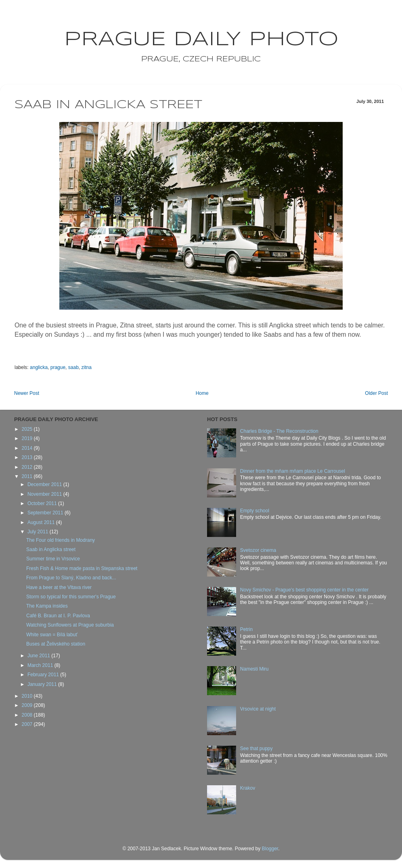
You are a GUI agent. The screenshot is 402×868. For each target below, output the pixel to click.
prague (58, 367)
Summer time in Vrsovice (53, 559)
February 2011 (44, 675)
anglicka (39, 367)
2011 (28, 476)
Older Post (376, 393)
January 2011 (43, 684)
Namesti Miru (254, 669)
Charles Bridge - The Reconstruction (279, 431)
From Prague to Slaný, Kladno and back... (71, 578)
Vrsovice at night (258, 709)
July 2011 (39, 532)
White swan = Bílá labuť (52, 635)
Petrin (246, 629)
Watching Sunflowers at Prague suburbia (70, 625)
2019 (28, 438)
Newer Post (27, 393)
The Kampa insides (47, 606)
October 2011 (43, 503)
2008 (28, 715)
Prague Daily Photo (201, 40)
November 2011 (45, 494)
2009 (28, 705)
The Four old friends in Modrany (61, 540)
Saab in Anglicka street (51, 549)
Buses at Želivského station (56, 644)
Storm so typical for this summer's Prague (71, 597)
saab (73, 367)
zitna (86, 367)
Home (202, 393)
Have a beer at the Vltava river (59, 587)
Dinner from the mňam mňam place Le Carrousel (293, 471)
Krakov (248, 788)
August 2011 (42, 522)
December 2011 (45, 484)
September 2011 (46, 513)
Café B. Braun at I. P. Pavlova (58, 616)
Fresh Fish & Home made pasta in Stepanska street (82, 568)
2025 (28, 429)
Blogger (270, 849)
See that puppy (256, 748)
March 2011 (41, 665)
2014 (28, 448)
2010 (28, 696)
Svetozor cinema (258, 550)
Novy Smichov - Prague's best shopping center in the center (304, 590)
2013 (28, 457)
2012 (28, 467)
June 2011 (39, 656)
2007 (28, 724)
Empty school (255, 511)
